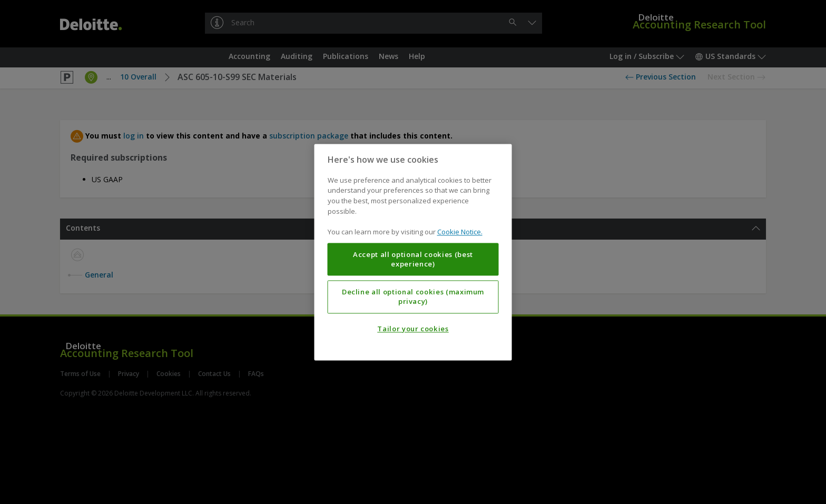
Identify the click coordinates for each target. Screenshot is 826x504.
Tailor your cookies (413, 329)
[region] (413, 252)
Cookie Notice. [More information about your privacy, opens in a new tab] (460, 232)
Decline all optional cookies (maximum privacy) (413, 297)
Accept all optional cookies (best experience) (413, 259)
